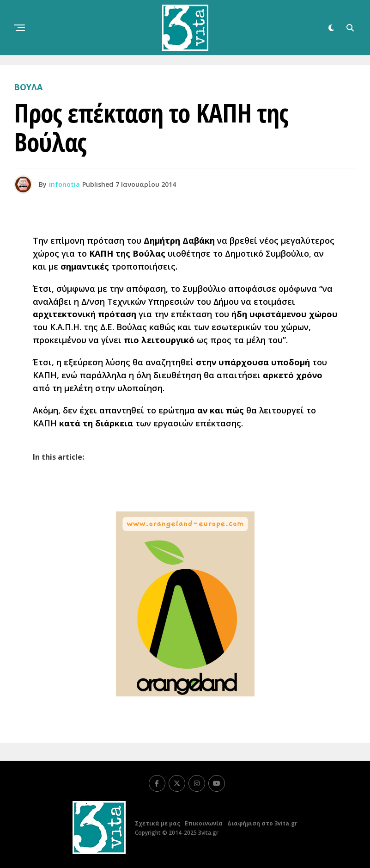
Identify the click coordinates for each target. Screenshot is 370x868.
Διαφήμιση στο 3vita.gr (262, 823)
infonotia (64, 184)
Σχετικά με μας (158, 823)
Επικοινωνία (204, 823)
